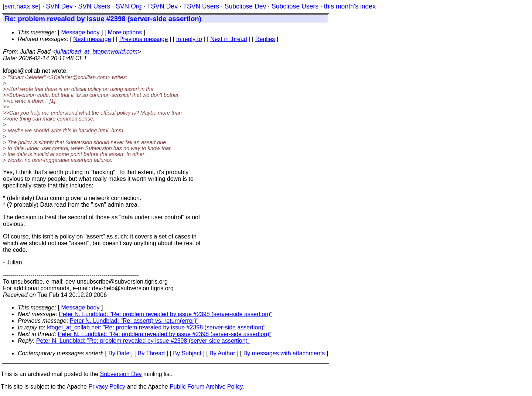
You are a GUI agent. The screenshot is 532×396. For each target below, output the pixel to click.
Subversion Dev (121, 374)
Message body (80, 32)
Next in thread (229, 39)
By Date (119, 353)
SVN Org (129, 6)
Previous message (144, 39)
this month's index (350, 6)
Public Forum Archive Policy (206, 387)
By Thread (151, 353)
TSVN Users (201, 6)
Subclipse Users (295, 6)
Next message (92, 39)
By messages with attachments (284, 353)
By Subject (187, 353)
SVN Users (94, 6)
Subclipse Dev (245, 6)
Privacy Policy (107, 387)
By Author (222, 353)
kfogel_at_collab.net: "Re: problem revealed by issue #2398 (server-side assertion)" (156, 327)
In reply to (189, 39)
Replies (265, 39)
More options (125, 32)
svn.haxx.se (22, 6)
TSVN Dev (162, 6)
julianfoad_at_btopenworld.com (97, 52)
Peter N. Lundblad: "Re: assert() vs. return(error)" (134, 321)
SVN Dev (59, 6)
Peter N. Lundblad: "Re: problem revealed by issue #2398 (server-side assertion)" (166, 314)
